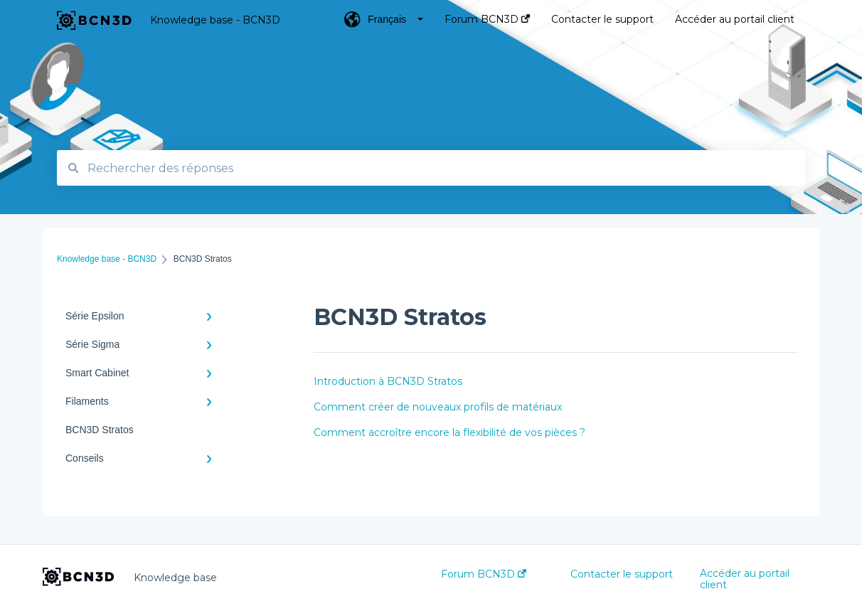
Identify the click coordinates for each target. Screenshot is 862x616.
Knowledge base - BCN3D (215, 20)
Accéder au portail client (745, 579)
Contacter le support (622, 574)
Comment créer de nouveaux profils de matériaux (438, 407)
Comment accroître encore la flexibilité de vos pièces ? (449, 432)
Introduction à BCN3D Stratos (388, 381)
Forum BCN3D (484, 574)
